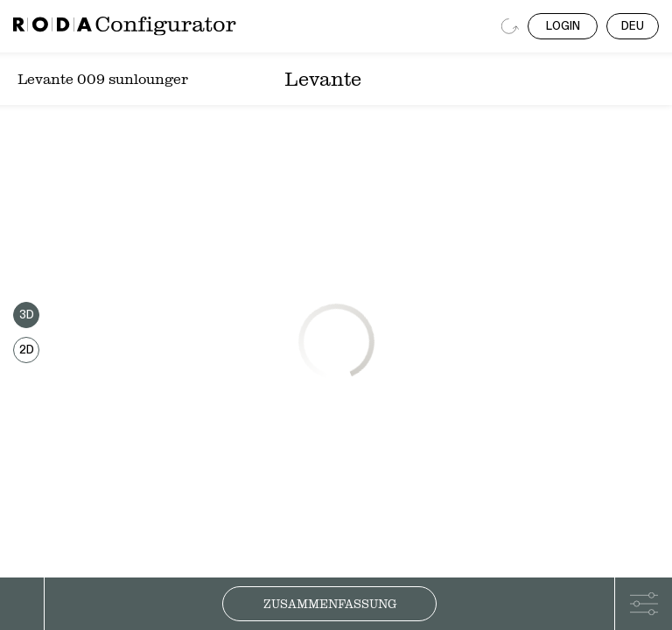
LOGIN (563, 27)
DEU (633, 27)
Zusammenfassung (330, 604)
